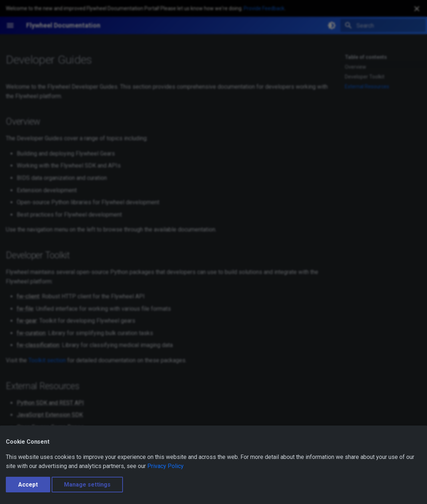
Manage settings (87, 485)
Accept (28, 485)
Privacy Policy (165, 466)
